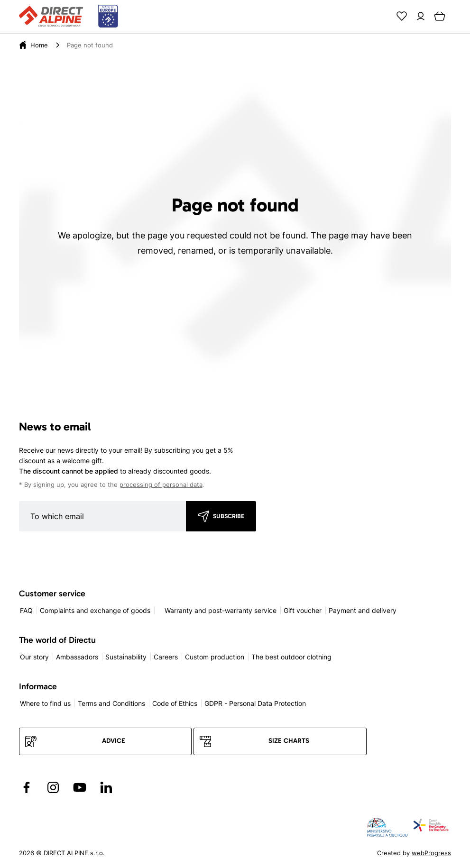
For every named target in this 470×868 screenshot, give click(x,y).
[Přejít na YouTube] (80, 787)
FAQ (26, 610)
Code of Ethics (175, 703)
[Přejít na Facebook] (27, 787)
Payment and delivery (363, 610)
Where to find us (45, 703)
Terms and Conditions (111, 703)
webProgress (431, 853)
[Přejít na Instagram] (53, 787)
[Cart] (440, 16)
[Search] (383, 16)
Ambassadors (77, 657)
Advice (114, 741)
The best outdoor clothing (291, 657)
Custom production (215, 657)
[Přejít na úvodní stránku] (69, 17)
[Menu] (459, 16)
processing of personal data (161, 485)
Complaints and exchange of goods (95, 610)
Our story (34, 657)
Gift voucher (303, 610)
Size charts (289, 741)
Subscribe (229, 516)
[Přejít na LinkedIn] (106, 787)
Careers (166, 657)
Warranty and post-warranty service (221, 610)
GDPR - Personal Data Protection (255, 703)
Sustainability (126, 657)
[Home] (39, 45)
